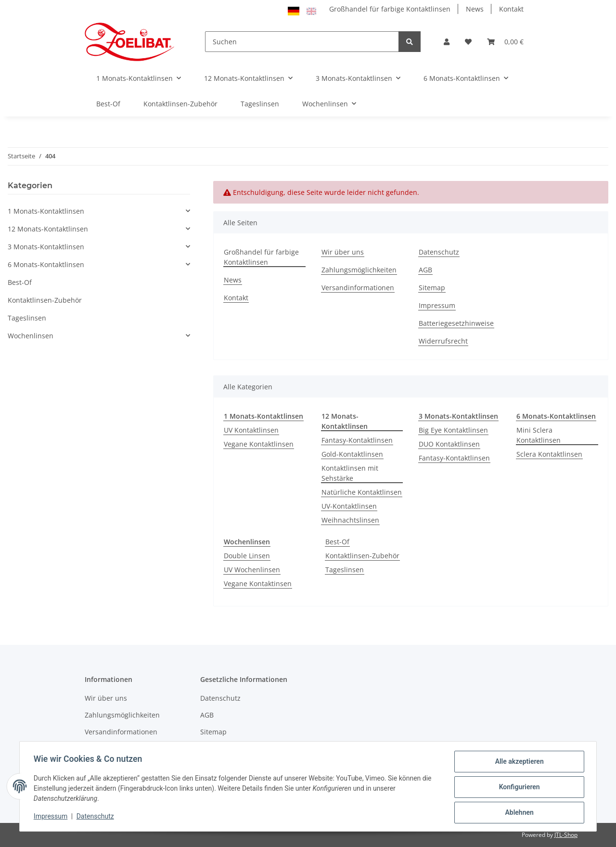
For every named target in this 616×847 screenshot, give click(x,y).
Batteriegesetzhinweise (456, 323)
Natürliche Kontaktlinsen (362, 492)
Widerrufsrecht (443, 341)
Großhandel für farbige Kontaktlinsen (390, 9)
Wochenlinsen (31, 336)
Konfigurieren (518, 788)
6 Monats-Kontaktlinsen (46, 264)
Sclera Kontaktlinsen (549, 454)
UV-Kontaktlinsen (349, 506)
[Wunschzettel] (468, 42)
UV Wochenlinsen (252, 570)
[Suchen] (302, 42)
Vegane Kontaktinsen (258, 584)
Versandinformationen (358, 288)
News (475, 9)
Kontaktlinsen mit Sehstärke (350, 473)
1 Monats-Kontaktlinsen (46, 211)
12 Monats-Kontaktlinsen (48, 229)
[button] (447, 42)
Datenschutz (439, 252)
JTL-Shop (566, 835)
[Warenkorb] (505, 42)
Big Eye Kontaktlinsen (453, 430)
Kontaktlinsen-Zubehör (362, 556)
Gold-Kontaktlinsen (352, 454)
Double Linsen (247, 556)
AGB (425, 270)
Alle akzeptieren (518, 763)
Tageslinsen (345, 570)
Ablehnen (518, 813)
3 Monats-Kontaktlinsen (46, 247)
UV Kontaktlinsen (251, 430)
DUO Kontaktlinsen (449, 444)
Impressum (437, 305)
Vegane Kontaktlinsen (259, 444)
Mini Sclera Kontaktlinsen (539, 435)
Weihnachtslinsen (350, 520)
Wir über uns (343, 252)
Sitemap (432, 288)
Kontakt (511, 9)
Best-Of (337, 542)
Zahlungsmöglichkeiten (359, 270)
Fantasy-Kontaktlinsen (357, 440)
